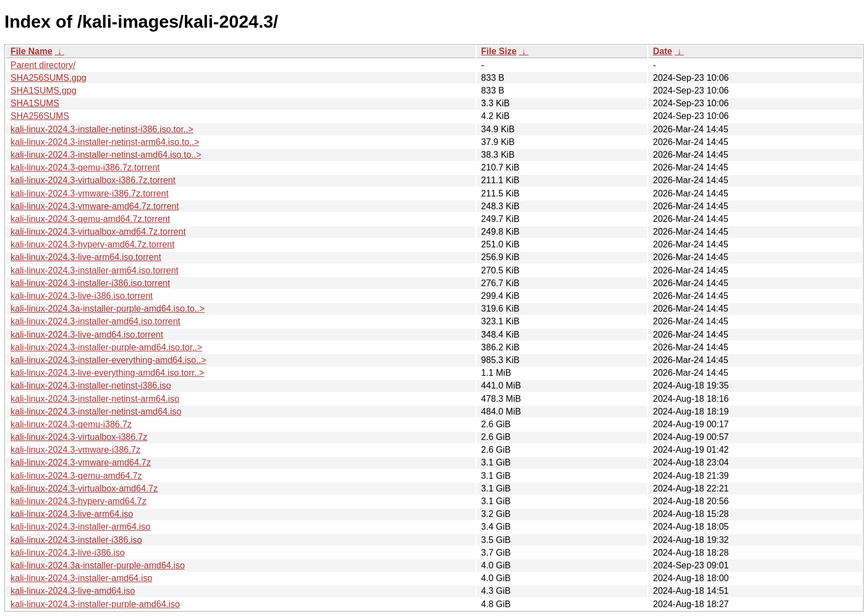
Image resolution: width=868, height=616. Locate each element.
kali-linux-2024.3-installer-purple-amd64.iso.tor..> (106, 347)
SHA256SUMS (40, 116)
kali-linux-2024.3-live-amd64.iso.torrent (87, 335)
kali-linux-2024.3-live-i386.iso (68, 553)
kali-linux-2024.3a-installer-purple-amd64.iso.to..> (108, 309)
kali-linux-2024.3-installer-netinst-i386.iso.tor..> (102, 129)
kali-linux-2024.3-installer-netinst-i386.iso (91, 385)
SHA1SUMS (35, 103)
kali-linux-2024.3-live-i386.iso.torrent (82, 296)
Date (662, 51)
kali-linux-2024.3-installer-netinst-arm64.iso (95, 399)
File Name (32, 51)
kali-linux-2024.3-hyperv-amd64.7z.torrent (92, 244)
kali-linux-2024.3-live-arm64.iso (72, 514)
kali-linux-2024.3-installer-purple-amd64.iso (95, 604)
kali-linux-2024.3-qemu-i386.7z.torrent (85, 167)
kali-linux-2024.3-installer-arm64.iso (81, 527)
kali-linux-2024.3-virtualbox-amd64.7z (84, 488)
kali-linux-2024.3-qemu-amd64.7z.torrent (90, 219)
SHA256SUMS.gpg (48, 78)
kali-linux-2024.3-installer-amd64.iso (81, 578)
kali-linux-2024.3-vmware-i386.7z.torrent (89, 193)
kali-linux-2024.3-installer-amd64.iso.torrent (95, 321)
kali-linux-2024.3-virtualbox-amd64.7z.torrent (98, 232)
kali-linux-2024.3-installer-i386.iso (76, 540)
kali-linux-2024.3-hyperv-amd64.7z (78, 501)
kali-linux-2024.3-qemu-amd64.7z (76, 476)
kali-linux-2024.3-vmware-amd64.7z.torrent (95, 206)
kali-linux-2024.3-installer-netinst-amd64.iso (96, 411)
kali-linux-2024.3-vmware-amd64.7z (81, 462)
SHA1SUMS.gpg (43, 90)
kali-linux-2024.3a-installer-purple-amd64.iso (98, 565)
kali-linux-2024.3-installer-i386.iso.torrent (90, 283)
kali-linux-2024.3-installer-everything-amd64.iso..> (108, 360)
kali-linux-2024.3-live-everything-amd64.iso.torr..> (107, 373)
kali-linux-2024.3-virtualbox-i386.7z (79, 437)
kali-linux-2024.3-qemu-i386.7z (71, 424)
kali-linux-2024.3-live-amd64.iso (73, 591)
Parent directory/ (43, 65)
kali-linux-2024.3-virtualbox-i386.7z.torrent (93, 180)
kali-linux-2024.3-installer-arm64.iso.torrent (94, 270)
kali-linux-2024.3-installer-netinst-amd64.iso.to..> (106, 155)
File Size (499, 51)
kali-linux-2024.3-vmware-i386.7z (76, 450)
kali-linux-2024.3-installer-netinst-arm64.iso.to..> (105, 142)
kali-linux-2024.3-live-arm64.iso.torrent (86, 257)
